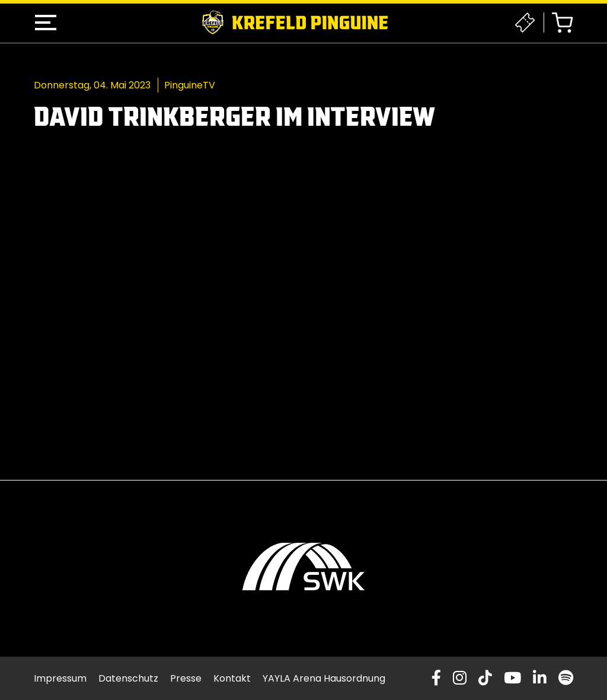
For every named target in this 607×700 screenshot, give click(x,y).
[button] (46, 23)
